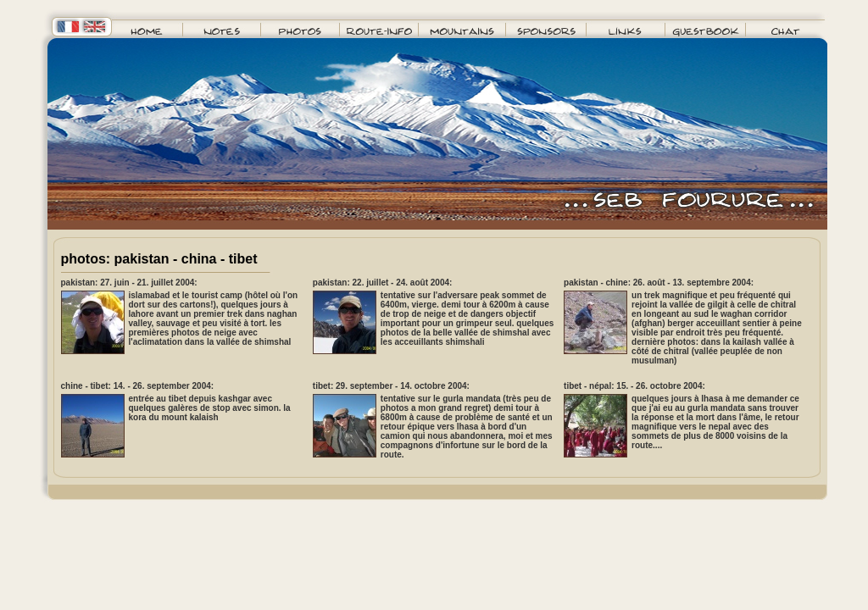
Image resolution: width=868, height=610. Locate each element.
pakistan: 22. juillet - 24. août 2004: (383, 283)
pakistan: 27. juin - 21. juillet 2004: (129, 283)
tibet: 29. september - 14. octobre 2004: (391, 386)
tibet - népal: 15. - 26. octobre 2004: (634, 386)
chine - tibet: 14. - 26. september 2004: (138, 386)
